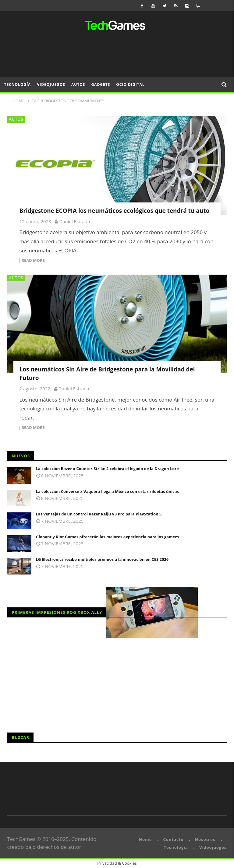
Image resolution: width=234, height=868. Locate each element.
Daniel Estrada (74, 221)
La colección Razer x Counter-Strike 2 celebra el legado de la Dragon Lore (107, 469)
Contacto (174, 839)
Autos (78, 84)
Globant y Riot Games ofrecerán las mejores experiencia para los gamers (107, 537)
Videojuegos (51, 84)
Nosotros (205, 839)
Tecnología (18, 84)
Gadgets (101, 84)
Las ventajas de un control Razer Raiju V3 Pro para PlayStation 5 (99, 514)
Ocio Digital (130, 84)
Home (145, 839)
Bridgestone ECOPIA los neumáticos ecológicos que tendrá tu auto (115, 211)
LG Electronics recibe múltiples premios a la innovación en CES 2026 (102, 559)
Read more (33, 261)
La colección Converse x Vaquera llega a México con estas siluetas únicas (108, 491)
